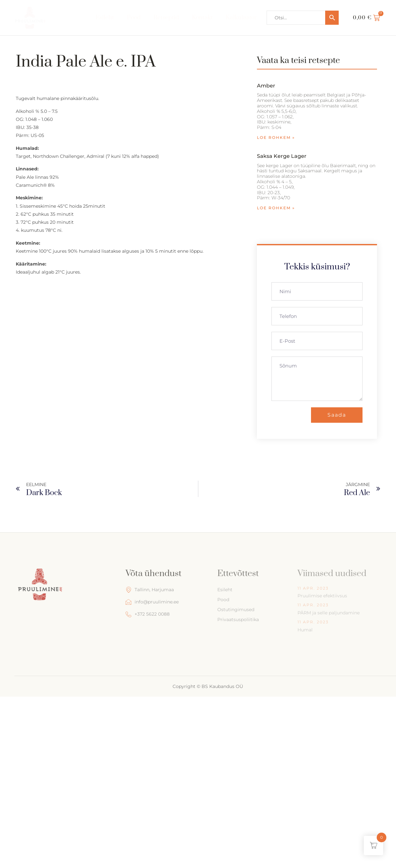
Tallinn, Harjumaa (150, 590)
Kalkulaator (241, 18)
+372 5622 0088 (148, 614)
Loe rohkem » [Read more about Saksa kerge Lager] (276, 208)
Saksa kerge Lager (282, 156)
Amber (266, 86)
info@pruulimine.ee (152, 602)
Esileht (104, 18)
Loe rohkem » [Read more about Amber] (276, 137)
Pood (133, 18)
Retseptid (166, 18)
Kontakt (202, 18)
